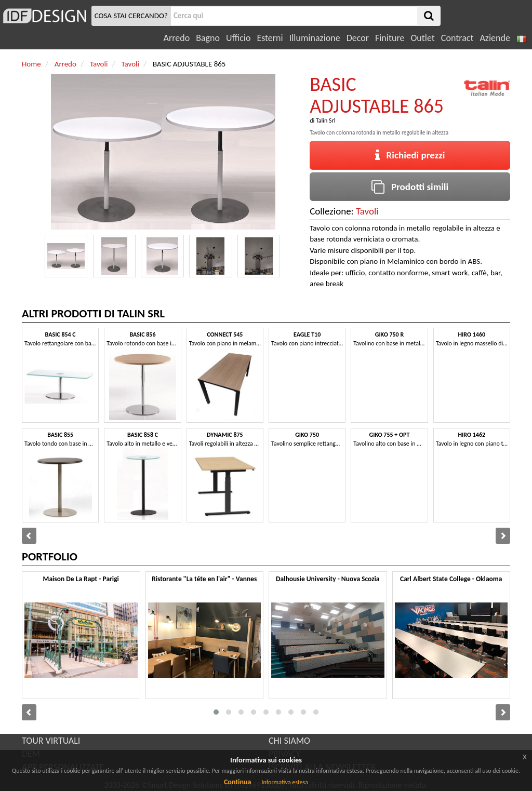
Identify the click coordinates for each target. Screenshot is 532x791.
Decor (358, 38)
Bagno (208, 38)
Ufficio (238, 38)
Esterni (270, 38)
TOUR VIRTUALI (51, 741)
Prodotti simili (410, 187)
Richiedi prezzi (410, 155)
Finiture (390, 38)
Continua (237, 782)
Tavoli (367, 211)
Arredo (177, 38)
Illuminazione (315, 38)
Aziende (495, 38)
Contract (457, 38)
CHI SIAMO (289, 741)
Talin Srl (326, 120)
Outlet (422, 38)
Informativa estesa (285, 782)
